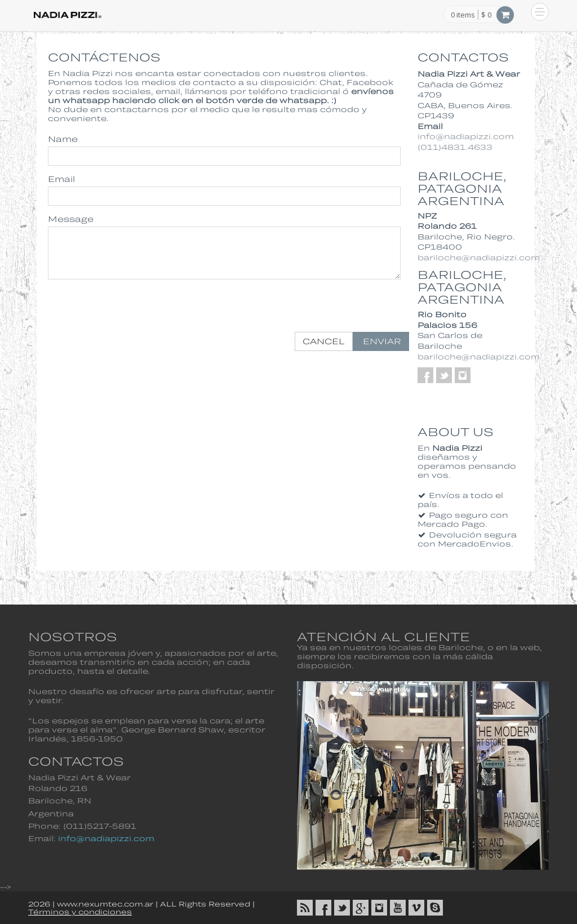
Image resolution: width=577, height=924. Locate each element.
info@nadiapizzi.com (466, 136)
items (463, 15)
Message (71, 219)
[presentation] (323, 310)
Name (63, 139)
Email (61, 179)
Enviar (381, 341)
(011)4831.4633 (455, 147)
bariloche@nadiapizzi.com (479, 257)
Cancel (324, 341)
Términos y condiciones (80, 912)
